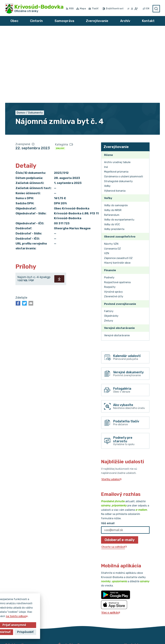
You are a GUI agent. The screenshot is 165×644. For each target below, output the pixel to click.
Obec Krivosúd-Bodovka (115, 631)
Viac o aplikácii (111, 540)
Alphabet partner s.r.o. (61, 631)
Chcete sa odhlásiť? (114, 475)
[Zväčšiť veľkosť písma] (136, 9)
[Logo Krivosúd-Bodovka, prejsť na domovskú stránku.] (34, 9)
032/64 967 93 (134, 601)
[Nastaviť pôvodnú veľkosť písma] (132, 9)
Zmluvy (60, 76)
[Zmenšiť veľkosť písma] (129, 9)
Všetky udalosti (111, 407)
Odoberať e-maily (120, 468)
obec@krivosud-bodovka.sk (142, 604)
